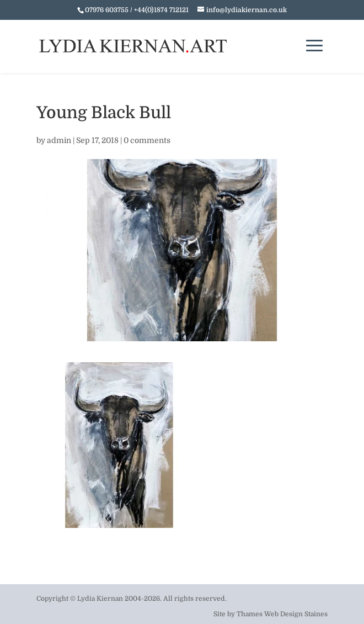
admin (59, 140)
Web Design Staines (296, 614)
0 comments (147, 140)
